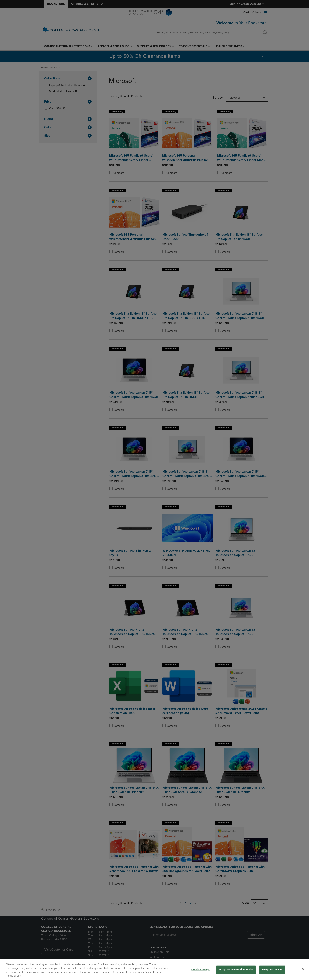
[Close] (303, 969)
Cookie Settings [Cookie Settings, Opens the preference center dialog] (201, 970)
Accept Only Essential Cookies (236, 970)
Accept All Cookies (272, 970)
